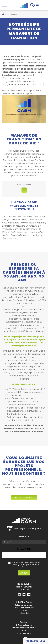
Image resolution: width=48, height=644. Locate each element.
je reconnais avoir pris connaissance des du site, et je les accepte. (26, 564)
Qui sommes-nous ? (24, 605)
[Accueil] (3, 14)
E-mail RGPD (24, 549)
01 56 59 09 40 (24, 633)
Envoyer (24, 573)
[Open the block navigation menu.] (5, 5)
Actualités (24, 590)
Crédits (24, 611)
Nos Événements (24, 587)
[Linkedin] (29, 595)
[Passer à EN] (37, 5)
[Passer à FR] (34, 5)
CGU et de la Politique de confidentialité (26, 564)
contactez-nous (24, 497)
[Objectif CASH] (24, 5)
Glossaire (24, 613)
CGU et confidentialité (24, 608)
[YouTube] (19, 595)
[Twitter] (24, 595)
